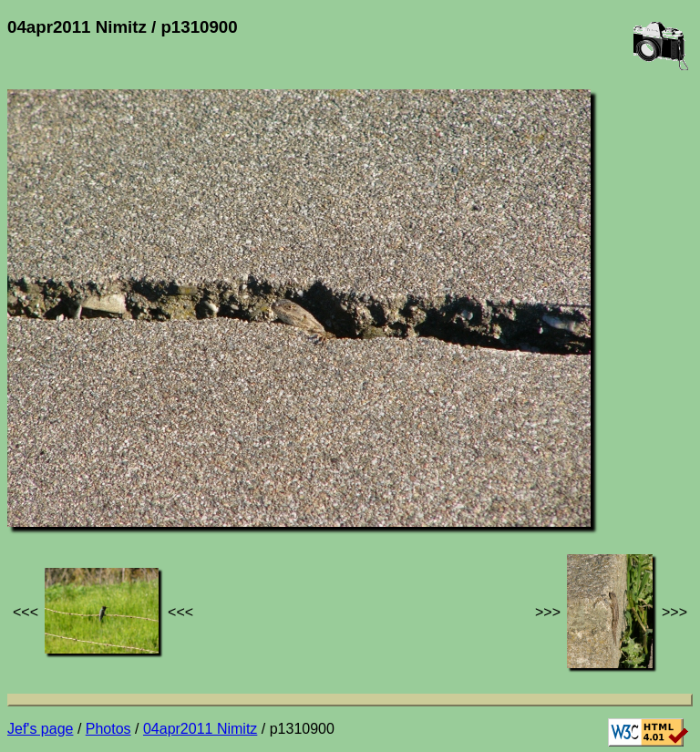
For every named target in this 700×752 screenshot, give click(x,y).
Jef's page (40, 729)
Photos (108, 729)
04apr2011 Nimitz (200, 729)
